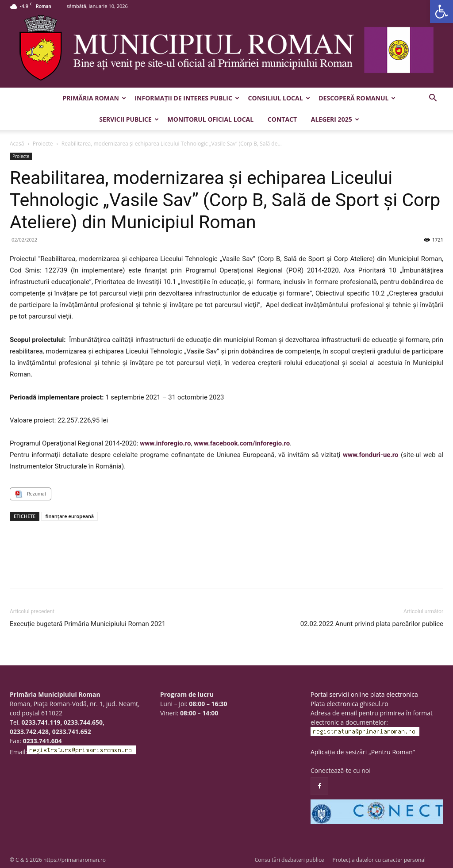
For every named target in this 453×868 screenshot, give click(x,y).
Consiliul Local (279, 98)
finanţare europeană (69, 516)
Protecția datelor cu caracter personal (379, 860)
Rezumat (36, 494)
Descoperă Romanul (357, 98)
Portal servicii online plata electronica (364, 694)
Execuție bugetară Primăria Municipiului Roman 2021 (88, 624)
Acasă (17, 144)
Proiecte (43, 144)
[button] (441, 12)
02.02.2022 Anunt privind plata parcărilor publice (372, 624)
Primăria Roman (94, 98)
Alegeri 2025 (335, 119)
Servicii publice (129, 119)
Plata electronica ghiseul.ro (349, 704)
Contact (282, 119)
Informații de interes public (187, 98)
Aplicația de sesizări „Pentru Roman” (363, 752)
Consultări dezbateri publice (290, 860)
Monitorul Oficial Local (210, 119)
